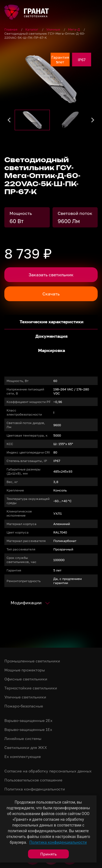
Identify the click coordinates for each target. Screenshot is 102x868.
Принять (48, 854)
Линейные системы (23, 738)
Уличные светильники (25, 697)
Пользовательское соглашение (33, 780)
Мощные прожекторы (25, 670)
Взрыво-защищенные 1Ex (28, 729)
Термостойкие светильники (31, 688)
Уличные (54, 29)
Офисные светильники (26, 679)
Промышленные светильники (32, 661)
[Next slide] (92, 120)
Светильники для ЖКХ (26, 747)
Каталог (32, 29)
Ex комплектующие (23, 756)
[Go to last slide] (10, 120)
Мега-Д (74, 29)
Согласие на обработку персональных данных (48, 771)
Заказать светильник (51, 275)
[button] (32, 120)
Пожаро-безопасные (24, 706)
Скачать (51, 294)
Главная (11, 29)
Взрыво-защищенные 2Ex (28, 720)
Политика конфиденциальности (58, 842)
